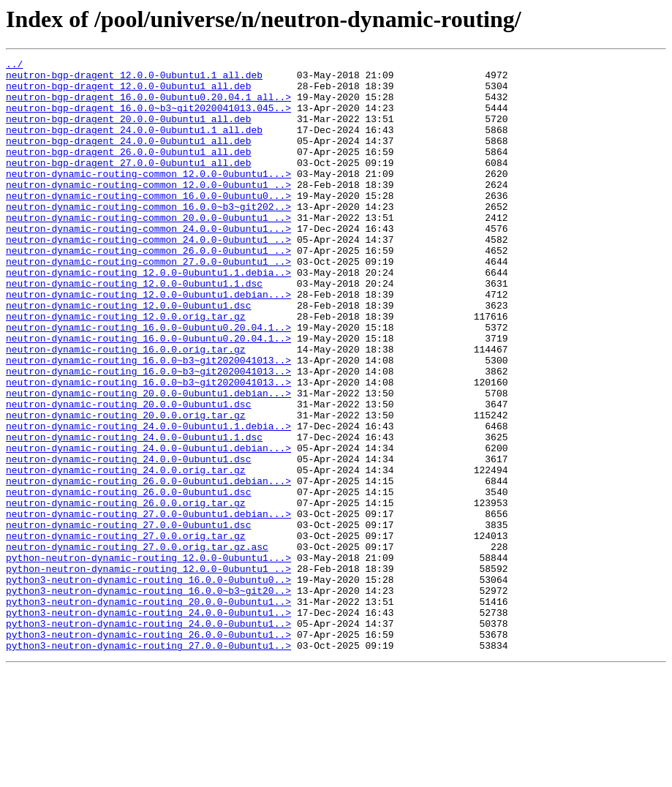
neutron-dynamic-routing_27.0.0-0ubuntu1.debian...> (148, 606)
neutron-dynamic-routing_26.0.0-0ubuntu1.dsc (128, 579)
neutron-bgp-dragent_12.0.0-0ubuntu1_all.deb (128, 92)
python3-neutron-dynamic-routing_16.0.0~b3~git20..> (148, 698)
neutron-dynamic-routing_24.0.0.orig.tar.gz (126, 553)
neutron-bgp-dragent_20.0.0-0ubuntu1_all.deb (128, 132)
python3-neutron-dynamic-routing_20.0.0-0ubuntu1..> (148, 711)
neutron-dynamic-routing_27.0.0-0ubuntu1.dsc (128, 619)
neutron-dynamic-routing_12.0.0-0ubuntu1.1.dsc (134, 329)
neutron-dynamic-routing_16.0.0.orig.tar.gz (126, 408)
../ (14, 66)
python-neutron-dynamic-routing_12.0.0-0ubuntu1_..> (148, 671)
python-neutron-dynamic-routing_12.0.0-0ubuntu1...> (148, 658)
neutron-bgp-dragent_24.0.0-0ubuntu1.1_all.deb (134, 145)
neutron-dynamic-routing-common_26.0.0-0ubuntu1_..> (148, 290)
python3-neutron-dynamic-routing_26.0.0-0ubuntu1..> (148, 750)
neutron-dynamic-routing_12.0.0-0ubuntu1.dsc (128, 355)
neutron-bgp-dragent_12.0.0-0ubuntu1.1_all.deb (134, 79)
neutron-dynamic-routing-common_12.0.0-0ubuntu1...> (148, 197)
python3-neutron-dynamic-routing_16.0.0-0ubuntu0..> (148, 685)
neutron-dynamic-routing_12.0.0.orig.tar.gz (126, 369)
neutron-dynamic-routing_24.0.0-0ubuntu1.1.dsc (134, 513)
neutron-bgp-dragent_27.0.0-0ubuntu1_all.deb (128, 184)
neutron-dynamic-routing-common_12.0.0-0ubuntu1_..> (148, 211)
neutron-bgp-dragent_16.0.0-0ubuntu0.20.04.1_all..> (148, 105)
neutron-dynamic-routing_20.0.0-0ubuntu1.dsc (128, 474)
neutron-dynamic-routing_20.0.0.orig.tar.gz (126, 487)
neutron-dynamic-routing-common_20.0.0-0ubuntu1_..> (148, 250)
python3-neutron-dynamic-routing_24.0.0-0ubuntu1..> (148, 724)
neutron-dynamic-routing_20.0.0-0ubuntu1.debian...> (148, 461)
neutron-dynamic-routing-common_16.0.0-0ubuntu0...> (148, 224)
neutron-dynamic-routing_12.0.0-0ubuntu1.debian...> (148, 342)
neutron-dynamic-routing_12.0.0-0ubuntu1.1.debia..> (148, 316)
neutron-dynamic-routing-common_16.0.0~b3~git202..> (148, 237)
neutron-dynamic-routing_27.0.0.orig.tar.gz (126, 632)
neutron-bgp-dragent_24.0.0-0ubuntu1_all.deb (128, 158)
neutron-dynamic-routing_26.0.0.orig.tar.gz (126, 592)
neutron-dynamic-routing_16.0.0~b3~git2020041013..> (148, 421)
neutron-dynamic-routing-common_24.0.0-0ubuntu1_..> (148, 276)
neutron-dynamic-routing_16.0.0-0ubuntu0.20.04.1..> (148, 382)
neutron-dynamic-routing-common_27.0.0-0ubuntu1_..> (148, 303)
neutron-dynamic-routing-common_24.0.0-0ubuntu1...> (148, 263)
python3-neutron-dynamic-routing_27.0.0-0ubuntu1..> (148, 764)
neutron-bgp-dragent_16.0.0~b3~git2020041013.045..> (148, 118)
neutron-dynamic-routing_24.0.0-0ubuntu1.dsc (128, 540)
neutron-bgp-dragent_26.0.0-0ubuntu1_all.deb (128, 171)
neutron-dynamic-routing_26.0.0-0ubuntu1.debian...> (148, 566)
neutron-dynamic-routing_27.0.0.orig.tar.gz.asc (137, 645)
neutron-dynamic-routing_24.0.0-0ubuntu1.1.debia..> (148, 500)
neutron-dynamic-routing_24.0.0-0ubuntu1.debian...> (148, 527)
